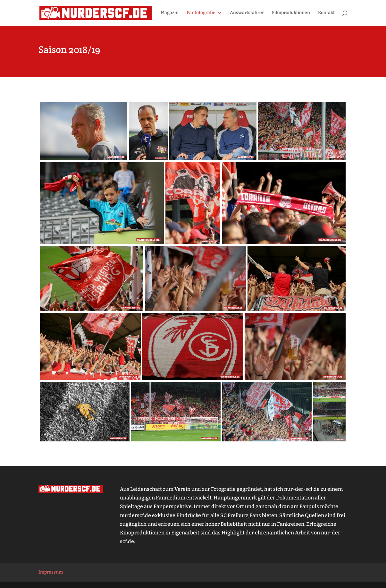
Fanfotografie (201, 13)
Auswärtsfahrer (247, 13)
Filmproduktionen (291, 13)
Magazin (170, 13)
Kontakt (326, 13)
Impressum (51, 572)
